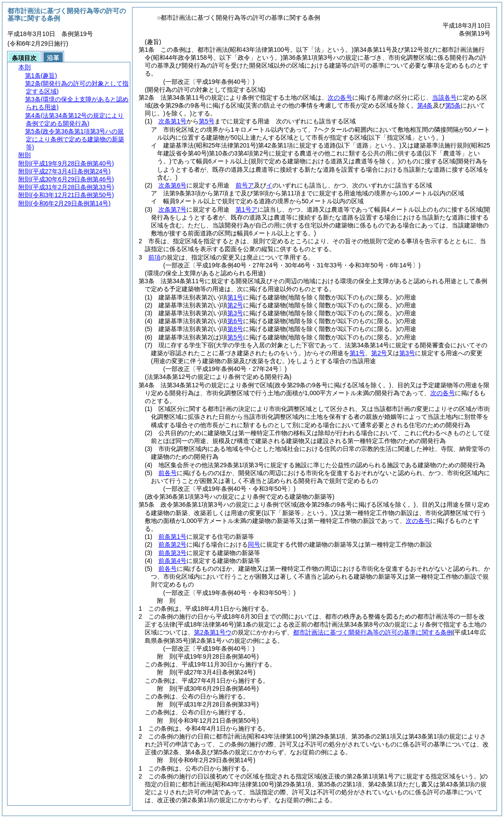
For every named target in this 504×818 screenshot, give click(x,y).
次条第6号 (172, 185)
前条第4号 (172, 561)
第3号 (235, 313)
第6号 (235, 321)
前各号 (168, 473)
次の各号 (340, 97)
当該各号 (444, 97)
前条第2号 (172, 544)
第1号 (235, 297)
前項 (154, 257)
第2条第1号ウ (213, 632)
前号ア (245, 185)
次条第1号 (172, 121)
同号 (254, 544)
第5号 (207, 121)
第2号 (235, 305)
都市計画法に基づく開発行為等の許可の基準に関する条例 (373, 632)
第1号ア (247, 209)
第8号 (235, 329)
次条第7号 (172, 209)
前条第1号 (172, 537)
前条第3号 (172, 553)
